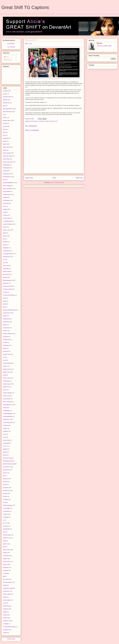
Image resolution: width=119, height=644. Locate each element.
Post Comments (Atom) (58, 183)
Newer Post (29, 178)
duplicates (6, 248)
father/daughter (7, 280)
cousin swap (7, 218)
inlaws (5, 348)
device (5, 236)
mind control (7, 396)
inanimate (6, 345)
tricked (5, 585)
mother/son (6, 419)
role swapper (7, 508)
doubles (5, 242)
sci (4, 520)
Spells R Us (6, 538)
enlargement (7, 251)
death (5, 233)
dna (4, 239)
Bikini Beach (7, 147)
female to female (8, 286)
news (5, 434)
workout (5, 618)
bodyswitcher (7, 177)
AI (4, 115)
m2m (4, 360)
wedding (5, 609)
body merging (7, 153)
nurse (5, 437)
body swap (6, 159)
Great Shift (52, 121)
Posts (6, 57)
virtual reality (7, 600)
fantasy (5, 277)
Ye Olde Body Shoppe (9, 627)
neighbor (6, 431)
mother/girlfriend (8, 416)
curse (5, 227)
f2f (4, 260)
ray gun (5, 493)
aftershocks (6, 103)
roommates (6, 511)
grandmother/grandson (10, 310)
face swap (6, 266)
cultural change (7, 224)
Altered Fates (7, 120)
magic (5, 366)
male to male (7, 378)
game (5, 301)
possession (6, 470)
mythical (5, 425)
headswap (6, 319)
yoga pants (6, 630)
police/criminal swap (9, 464)
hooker (5, 331)
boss (4, 180)
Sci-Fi (5, 523)
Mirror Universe (7, 402)
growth (5, 316)
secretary (6, 526)
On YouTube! (11, 47)
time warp (6, 579)
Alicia (101, 43)
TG (57, 121)
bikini (4, 144)
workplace (6, 621)
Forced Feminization (9, 295)
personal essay (7, 458)
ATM (4, 132)
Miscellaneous (7, 405)
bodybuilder (6, 165)
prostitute (6, 488)
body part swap (7, 156)
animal (5, 126)
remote (5, 496)
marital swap (7, 384)
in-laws (5, 342)
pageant (5, 449)
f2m (4, 263)
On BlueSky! (11, 44)
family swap (6, 271)
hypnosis (6, 337)
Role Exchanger (8, 505)
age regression (7, 112)
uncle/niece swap (8, 588)
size (4, 532)
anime (5, 129)
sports (5, 544)
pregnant (6, 479)
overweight (6, 443)
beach (5, 141)
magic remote (7, 369)
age (4, 106)
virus (4, 603)
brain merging (7, 186)
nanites (5, 428)
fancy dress (6, 274)
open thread (6, 440)
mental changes (8, 393)
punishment (6, 490)
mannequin (6, 381)
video (5, 597)
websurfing (6, 606)
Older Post (79, 178)
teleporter (6, 567)
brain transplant (7, 189)
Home (54, 178)
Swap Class (6, 562)
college (47, 121)
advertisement (7, 97)
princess (5, 482)
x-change (6, 624)
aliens (5, 117)
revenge (5, 499)
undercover (6, 591)
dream (5, 245)
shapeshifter (7, 529)
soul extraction (7, 535)
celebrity (5, 197)
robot (4, 502)
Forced (5, 292)
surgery (5, 559)
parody (5, 452)
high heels (6, 322)
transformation (7, 582)
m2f (4, 357)
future (5, 298)
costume (5, 215)
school (5, 514)
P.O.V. (5, 446)
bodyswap (42, 121)
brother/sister (7, 194)
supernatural (7, 556)
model (5, 408)
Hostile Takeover (8, 334)
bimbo (5, 150)
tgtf (4, 576)
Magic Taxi (6, 372)
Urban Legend (7, 594)
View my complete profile (104, 46)
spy (4, 547)
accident (5, 91)
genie (5, 304)
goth (4, 307)
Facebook (6, 269)
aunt (4, 135)
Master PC (6, 387)
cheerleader (6, 200)
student (5, 553)
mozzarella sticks (8, 422)
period (5, 455)
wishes (5, 615)
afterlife (5, 100)
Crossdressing (7, 221)
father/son (6, 283)
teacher (5, 564)
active (5, 94)
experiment (6, 257)
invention (6, 351)
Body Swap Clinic (8, 162)
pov (4, 476)
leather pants (7, 354)
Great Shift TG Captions (25, 7)
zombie (5, 633)
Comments (8, 60)
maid (4, 375)
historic (5, 325)
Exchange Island (8, 254)
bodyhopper (6, 168)
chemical (6, 203)
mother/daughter (8, 414)
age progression (34, 121)
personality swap (8, 461)
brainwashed (7, 192)
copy (4, 212)
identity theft (7, 340)
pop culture (6, 467)
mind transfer (7, 399)
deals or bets (7, 230)
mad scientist (7, 363)
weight (5, 612)
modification (6, 411)
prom (4, 485)
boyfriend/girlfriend (8, 183)
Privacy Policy (11, 639)
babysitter (6, 138)
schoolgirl (6, 517)
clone (5, 206)
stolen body (6, 550)
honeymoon (6, 328)
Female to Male (7, 289)
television (6, 570)
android (5, 123)
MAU (4, 390)
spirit (4, 541)
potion (5, 473)
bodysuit (5, 171)
